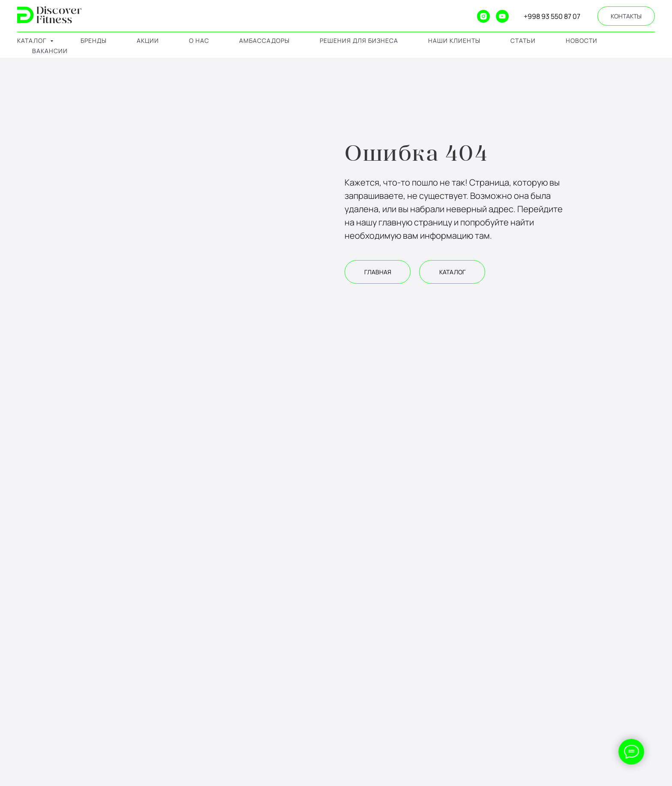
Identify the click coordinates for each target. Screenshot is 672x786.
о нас (199, 40)
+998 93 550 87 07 (552, 16)
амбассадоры (264, 40)
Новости (582, 40)
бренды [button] (94, 40)
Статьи (523, 40)
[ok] (465, 16)
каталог (33, 40)
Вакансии (50, 51)
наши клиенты (454, 40)
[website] (446, 16)
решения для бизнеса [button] (359, 40)
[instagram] (483, 16)
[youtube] (502, 16)
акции (148, 40)
